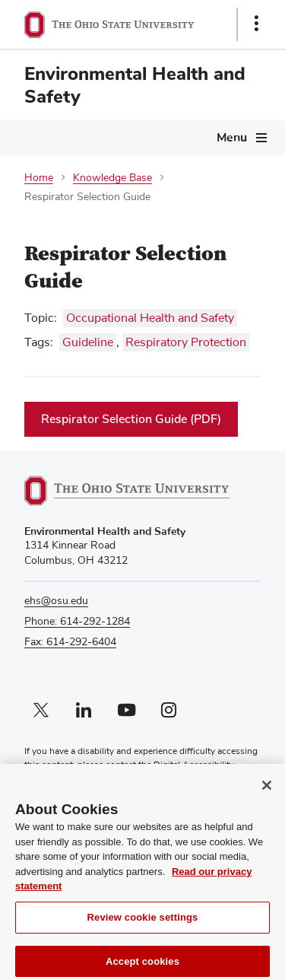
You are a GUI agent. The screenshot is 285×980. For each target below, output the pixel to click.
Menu (232, 138)
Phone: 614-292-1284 (77, 622)
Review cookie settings (143, 924)
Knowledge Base (112, 178)
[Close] (267, 793)
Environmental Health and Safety (135, 85)
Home (39, 178)
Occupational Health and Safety (150, 318)
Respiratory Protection (186, 342)
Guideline (88, 342)
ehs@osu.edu (56, 601)
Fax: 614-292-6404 (70, 642)
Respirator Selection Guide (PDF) (131, 419)
